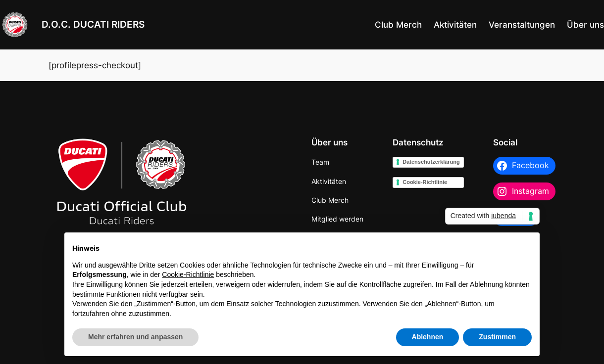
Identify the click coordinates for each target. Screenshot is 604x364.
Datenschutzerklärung (431, 162)
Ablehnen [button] (428, 337)
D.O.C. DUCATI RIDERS (93, 24)
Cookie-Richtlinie (425, 182)
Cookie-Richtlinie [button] (188, 274)
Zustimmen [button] (497, 337)
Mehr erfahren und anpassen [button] (135, 337)
